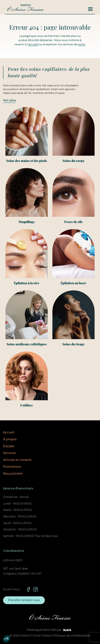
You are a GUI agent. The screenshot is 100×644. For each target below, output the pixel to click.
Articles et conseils (17, 460)
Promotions (12, 467)
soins (82, 44)
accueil (33, 44)
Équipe (9, 446)
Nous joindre (13, 473)
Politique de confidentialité (72, 636)
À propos (10, 439)
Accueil (9, 432)
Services (9, 453)
